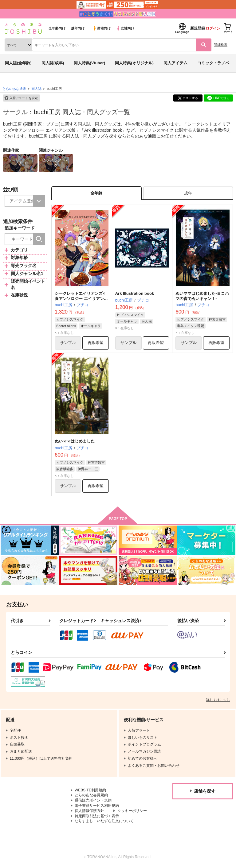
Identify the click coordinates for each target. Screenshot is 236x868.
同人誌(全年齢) (18, 63)
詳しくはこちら (218, 700)
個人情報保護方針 (89, 811)
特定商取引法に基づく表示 (97, 816)
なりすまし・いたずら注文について (104, 821)
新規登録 (198, 28)
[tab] (188, 193)
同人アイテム (175, 63)
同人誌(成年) (53, 63)
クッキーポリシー (132, 811)
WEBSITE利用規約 (90, 790)
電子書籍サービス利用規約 (97, 806)
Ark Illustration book (103, 130)
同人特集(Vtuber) (89, 63)
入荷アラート (21, 98)
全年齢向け (57, 28)
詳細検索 (221, 45)
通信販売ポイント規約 (93, 800)
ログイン (213, 28)
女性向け (125, 28)
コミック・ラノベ (213, 63)
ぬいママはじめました (75, 441)
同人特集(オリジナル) (134, 63)
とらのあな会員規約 (91, 795)
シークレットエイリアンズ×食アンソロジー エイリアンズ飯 (81, 299)
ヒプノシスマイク (156, 130)
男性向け (102, 28)
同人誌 (36, 89)
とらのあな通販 (14, 89)
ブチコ (53, 124)
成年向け (78, 28)
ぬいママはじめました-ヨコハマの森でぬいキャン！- (202, 296)
